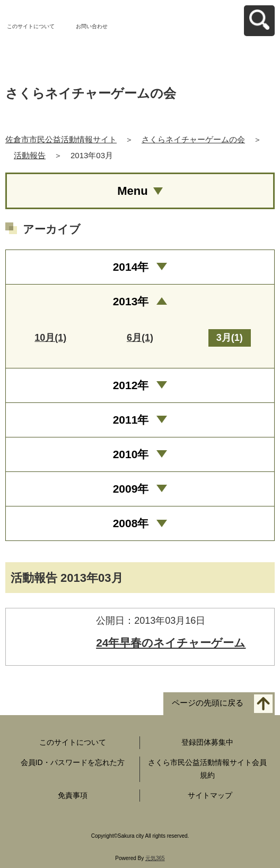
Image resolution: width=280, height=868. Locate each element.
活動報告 (30, 155)
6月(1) (140, 338)
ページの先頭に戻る (208, 703)
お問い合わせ (92, 26)
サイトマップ (210, 795)
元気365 (155, 858)
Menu (132, 191)
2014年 (131, 267)
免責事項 (73, 795)
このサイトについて (31, 26)
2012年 (131, 385)
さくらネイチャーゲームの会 (193, 139)
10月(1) (50, 338)
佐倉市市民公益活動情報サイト (61, 139)
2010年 (131, 454)
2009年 (131, 489)
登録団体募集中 (207, 742)
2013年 (131, 301)
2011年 (131, 420)
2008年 (131, 523)
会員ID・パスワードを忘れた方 (73, 762)
